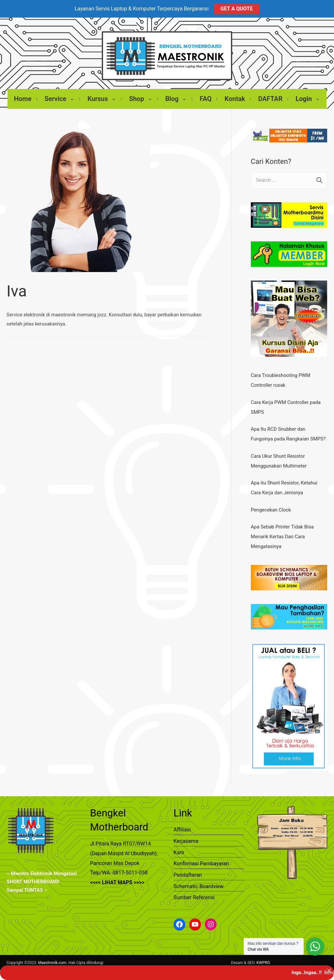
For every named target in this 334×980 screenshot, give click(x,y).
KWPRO (263, 958)
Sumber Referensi (194, 893)
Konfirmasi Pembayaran (201, 859)
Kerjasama (186, 836)
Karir (179, 848)
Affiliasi (182, 825)
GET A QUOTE (237, 9)
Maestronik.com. (53, 958)
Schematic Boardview (199, 881)
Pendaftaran (188, 870)
